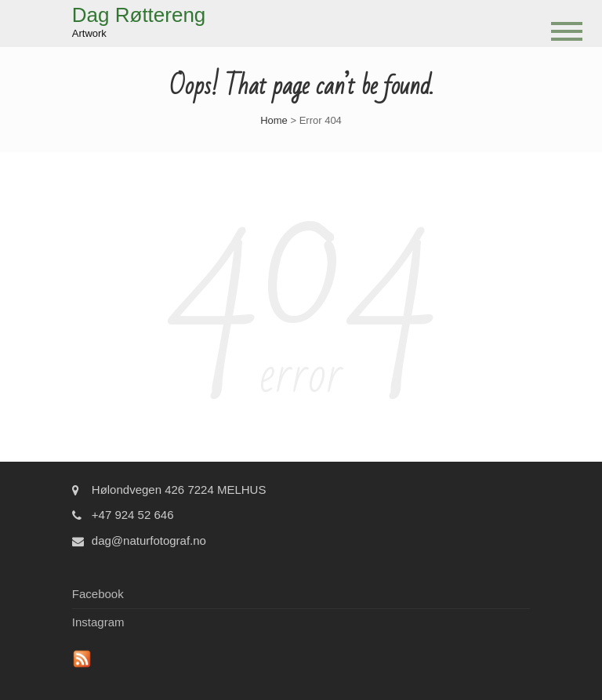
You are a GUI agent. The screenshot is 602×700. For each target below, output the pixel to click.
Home (274, 120)
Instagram (98, 622)
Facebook (98, 594)
